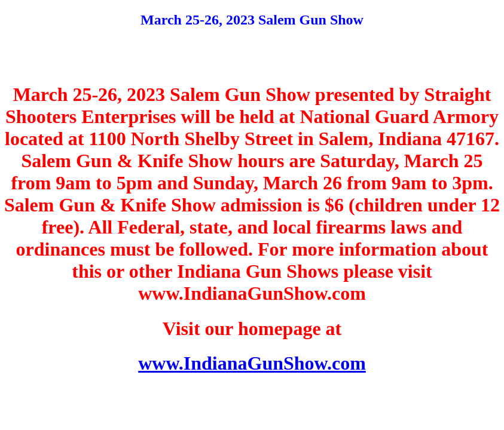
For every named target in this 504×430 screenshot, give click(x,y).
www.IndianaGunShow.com (252, 363)
